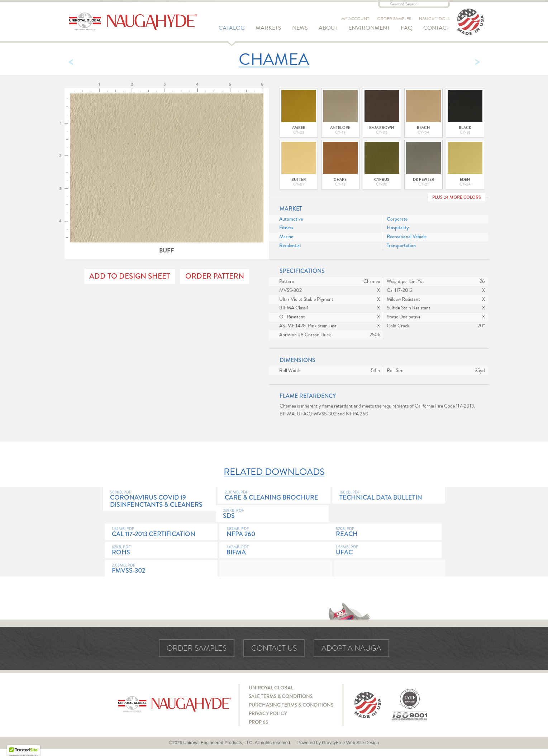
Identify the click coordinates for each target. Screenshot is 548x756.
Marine (286, 237)
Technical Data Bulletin (389, 496)
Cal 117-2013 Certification (161, 533)
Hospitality (398, 228)
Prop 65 (258, 722)
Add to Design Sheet (130, 276)
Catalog (232, 28)
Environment (369, 28)
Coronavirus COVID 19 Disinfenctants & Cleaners (159, 500)
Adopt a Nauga (351, 648)
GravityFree (333, 743)
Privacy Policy (268, 713)
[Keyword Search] (414, 4)
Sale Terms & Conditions (281, 696)
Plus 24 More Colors (457, 197)
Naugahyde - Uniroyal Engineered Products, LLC (133, 21)
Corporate (397, 219)
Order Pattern (215, 276)
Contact (436, 28)
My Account (355, 19)
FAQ (407, 28)
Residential (290, 245)
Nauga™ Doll (434, 19)
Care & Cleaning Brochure (274, 496)
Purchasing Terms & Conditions (291, 705)
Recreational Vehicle (407, 237)
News (300, 28)
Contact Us (274, 648)
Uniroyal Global (271, 688)
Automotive (291, 219)
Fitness (286, 228)
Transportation (401, 245)
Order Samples (394, 19)
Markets (268, 28)
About (328, 28)
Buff (167, 174)
